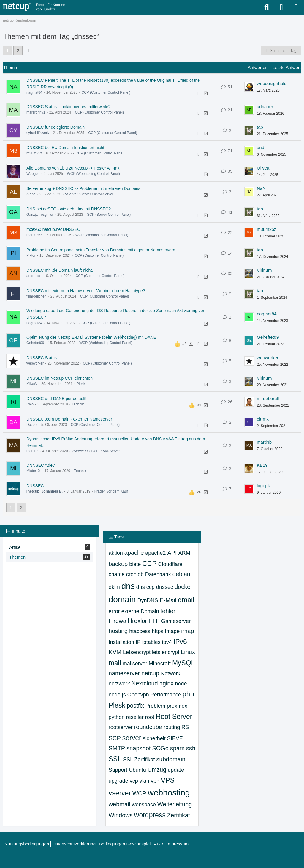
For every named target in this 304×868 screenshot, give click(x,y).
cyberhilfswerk (38, 133)
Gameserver (176, 621)
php (188, 694)
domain (122, 599)
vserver (120, 793)
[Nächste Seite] (28, 50)
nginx (167, 683)
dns (128, 586)
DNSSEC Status (42, 358)
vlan (144, 781)
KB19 (262, 465)
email (186, 600)
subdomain (171, 759)
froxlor (139, 621)
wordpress (150, 815)
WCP (139, 793)
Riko (30, 404)
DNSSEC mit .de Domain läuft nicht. (60, 270)
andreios (33, 276)
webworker (35, 363)
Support (118, 770)
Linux (188, 652)
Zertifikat (179, 815)
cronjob (135, 574)
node (181, 684)
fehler (168, 611)
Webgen (33, 174)
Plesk (81, 384)
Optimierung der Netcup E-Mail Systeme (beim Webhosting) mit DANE (91, 337)
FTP (154, 621)
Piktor (31, 255)
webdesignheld (272, 83)
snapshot (138, 748)
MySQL (184, 663)
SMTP (117, 748)
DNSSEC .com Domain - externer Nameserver (69, 419)
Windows (121, 815)
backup (118, 564)
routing (172, 727)
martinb (32, 451)
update (176, 770)
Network (170, 674)
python (117, 717)
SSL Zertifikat (139, 760)
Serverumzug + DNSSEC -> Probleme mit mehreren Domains (83, 188)
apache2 (155, 553)
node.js (117, 695)
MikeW (32, 384)
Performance (166, 695)
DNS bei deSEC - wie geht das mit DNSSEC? (69, 209)
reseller (135, 717)
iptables (151, 642)
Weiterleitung (175, 804)
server (132, 738)
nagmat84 (34, 92)
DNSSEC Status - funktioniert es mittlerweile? (68, 107)
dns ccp (145, 587)
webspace (144, 805)
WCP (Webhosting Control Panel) (94, 174)
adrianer (265, 107)
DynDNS (148, 600)
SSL (115, 759)
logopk (263, 486)
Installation (121, 642)
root (150, 717)
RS (185, 727)
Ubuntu (137, 770)
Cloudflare (170, 564)
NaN (261, 188)
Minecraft (160, 664)
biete (135, 564)
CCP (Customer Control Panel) (106, 92)
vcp (134, 781)
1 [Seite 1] (7, 51)
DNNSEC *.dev (41, 465)
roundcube (148, 727)
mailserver (135, 664)
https (157, 631)
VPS (168, 780)
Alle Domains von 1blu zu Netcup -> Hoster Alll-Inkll (74, 168)
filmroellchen (36, 296)
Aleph (31, 194)
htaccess (140, 631)
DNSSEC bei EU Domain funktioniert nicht (65, 148)
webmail (119, 804)
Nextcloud (145, 683)
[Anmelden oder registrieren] (281, 7)
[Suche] (267, 7)
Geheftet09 (35, 343)
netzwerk (119, 684)
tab (260, 127)
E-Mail (168, 600)
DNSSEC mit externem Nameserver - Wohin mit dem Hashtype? (86, 291)
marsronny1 (36, 112)
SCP (115, 738)
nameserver (124, 673)
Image (172, 631)
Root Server (174, 717)
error (114, 611)
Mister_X (33, 471)
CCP (149, 564)
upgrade (118, 781)
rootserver (121, 727)
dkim (114, 587)
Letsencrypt (137, 652)
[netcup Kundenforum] (34, 7)
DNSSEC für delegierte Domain (56, 127)
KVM (115, 652)
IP (138, 642)
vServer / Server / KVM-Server (89, 194)
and (261, 147)
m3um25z (34, 153)
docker (183, 587)
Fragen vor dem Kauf (111, 491)
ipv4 (167, 642)
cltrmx (263, 419)
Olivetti (264, 168)
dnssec (165, 587)
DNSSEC (35, 486)
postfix (135, 706)
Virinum (264, 270)
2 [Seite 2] (18, 51)
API (172, 553)
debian (181, 574)
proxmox (177, 706)
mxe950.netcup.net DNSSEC (53, 229)
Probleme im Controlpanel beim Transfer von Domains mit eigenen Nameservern (101, 250)
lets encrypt (166, 652)
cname (117, 574)
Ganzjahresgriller (40, 215)
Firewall (119, 621)
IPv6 (180, 642)
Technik (78, 404)
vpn (155, 781)
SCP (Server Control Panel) (109, 215)
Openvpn (138, 695)
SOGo (160, 748)
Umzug (157, 770)
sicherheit (154, 738)
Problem (155, 706)
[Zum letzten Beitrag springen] (249, 87)
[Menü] (296, 7)
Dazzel (32, 425)
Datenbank (158, 574)
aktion (116, 553)
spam (177, 748)
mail (115, 663)
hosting (118, 631)
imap (187, 631)
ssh (191, 748)
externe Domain (140, 611)
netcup (150, 673)
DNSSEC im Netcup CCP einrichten (60, 378)
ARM (184, 553)
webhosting (169, 793)
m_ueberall (268, 398)
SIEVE (175, 738)
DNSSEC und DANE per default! (56, 399)
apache (134, 553)
